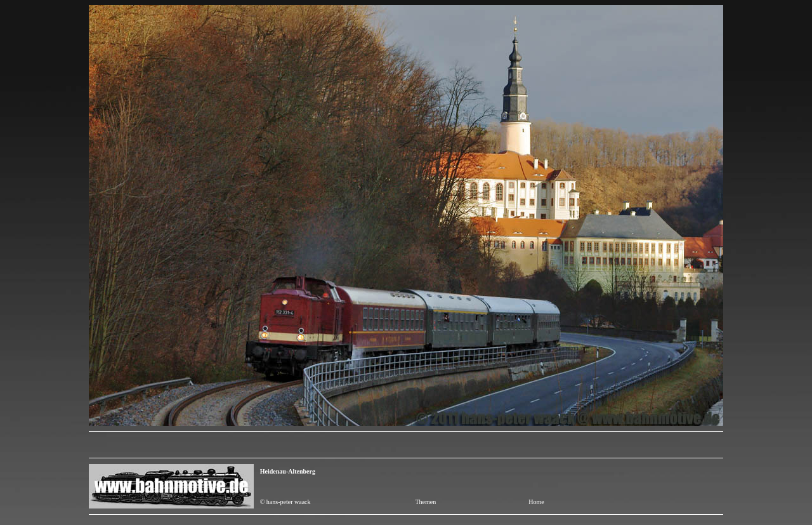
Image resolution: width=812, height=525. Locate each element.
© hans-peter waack (285, 502)
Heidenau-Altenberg (288, 471)
